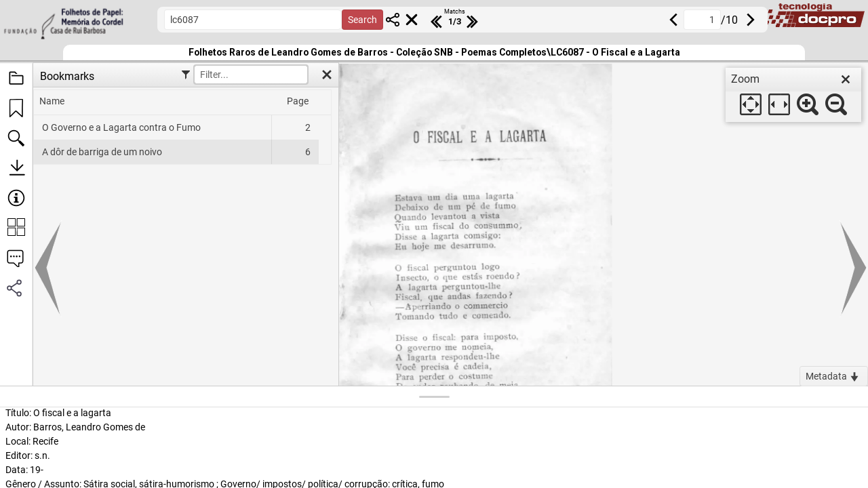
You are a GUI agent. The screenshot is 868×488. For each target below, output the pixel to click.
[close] (846, 79)
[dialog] (793, 95)
